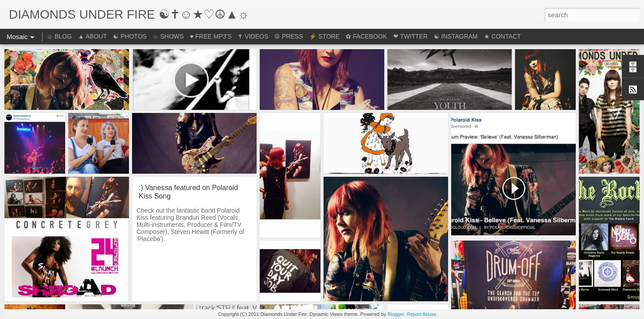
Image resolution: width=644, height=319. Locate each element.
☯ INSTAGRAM (456, 36)
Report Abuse (422, 314)
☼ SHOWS (168, 36)
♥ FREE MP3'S (211, 36)
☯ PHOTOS (130, 36)
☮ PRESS (289, 36)
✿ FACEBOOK (366, 36)
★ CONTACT (503, 36)
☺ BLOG (59, 36)
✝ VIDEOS (253, 36)
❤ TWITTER (410, 36)
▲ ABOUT (92, 36)
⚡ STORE (324, 36)
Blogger (396, 314)
